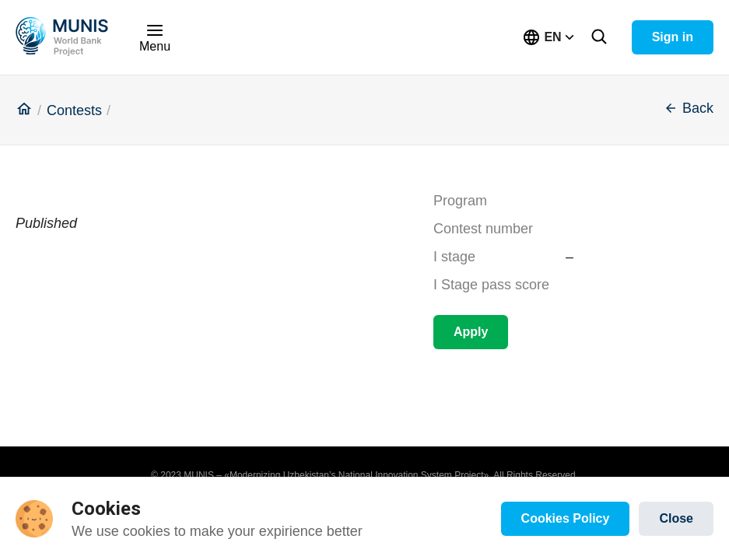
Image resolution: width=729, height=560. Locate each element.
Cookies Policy (566, 518)
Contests (74, 111)
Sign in (673, 37)
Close (676, 518)
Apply (471, 332)
